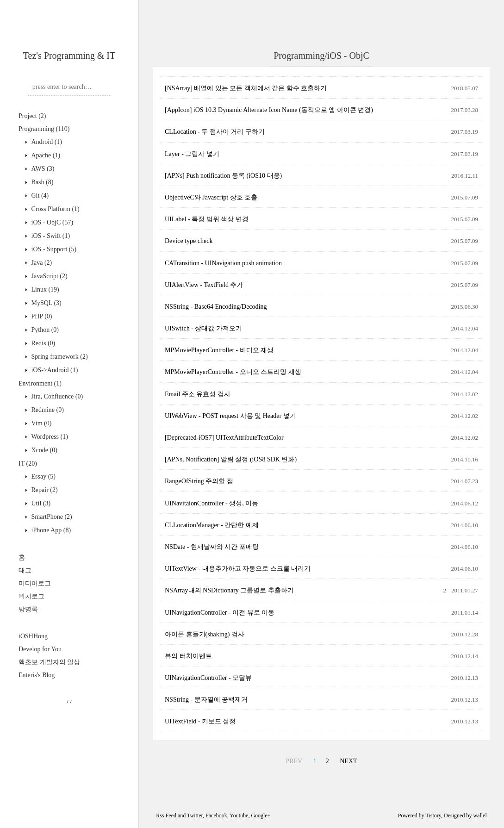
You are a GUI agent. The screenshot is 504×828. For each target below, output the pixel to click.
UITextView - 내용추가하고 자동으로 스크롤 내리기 (238, 569)
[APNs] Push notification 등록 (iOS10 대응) (223, 176)
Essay (43, 476)
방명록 (28, 609)
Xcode (44, 450)
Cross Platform (55, 209)
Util (40, 503)
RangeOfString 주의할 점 (199, 481)
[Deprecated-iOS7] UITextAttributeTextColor (224, 438)
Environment (40, 383)
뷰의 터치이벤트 (188, 656)
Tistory (433, 816)
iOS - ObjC (51, 222)
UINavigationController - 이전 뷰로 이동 (220, 613)
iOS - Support (53, 249)
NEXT (348, 761)
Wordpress (49, 437)
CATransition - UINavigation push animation (223, 263)
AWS (42, 169)
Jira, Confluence (56, 396)
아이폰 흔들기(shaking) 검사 (205, 634)
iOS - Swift (50, 236)
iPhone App (50, 530)
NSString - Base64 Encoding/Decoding (216, 307)
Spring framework (59, 357)
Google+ (261, 816)
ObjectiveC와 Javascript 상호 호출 (211, 197)
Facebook (216, 816)
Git (39, 196)
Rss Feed (166, 816)
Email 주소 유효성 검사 (198, 394)
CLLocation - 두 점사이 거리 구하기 (215, 132)
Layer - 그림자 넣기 (192, 154)
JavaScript (49, 276)
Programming (44, 129)
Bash (41, 182)
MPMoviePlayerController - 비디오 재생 (219, 350)
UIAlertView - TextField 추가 (204, 285)
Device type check (189, 241)
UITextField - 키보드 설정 (200, 721)
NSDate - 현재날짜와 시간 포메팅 (212, 547)
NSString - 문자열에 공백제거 (206, 700)
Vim (40, 423)
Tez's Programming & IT (69, 56)
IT (28, 464)
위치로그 (31, 596)
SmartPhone (51, 517)
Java (41, 263)
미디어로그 (35, 583)
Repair (44, 490)
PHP (41, 316)
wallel (480, 816)
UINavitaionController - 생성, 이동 (212, 503)
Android (46, 142)
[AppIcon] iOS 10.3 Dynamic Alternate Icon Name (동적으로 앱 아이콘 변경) (269, 110)
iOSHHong (33, 636)
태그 (25, 570)
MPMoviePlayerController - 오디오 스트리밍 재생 (233, 372)
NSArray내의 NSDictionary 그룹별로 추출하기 (229, 590)
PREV (294, 761)
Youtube (239, 816)
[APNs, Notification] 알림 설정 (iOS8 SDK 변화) (231, 459)
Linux (44, 289)
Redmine (47, 410)
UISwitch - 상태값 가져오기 (203, 328)
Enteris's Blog (37, 675)
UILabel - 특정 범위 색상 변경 (207, 219)
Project (32, 116)
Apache (45, 155)
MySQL (46, 303)
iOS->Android (54, 370)
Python (44, 330)
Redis (42, 343)
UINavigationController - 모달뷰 (208, 678)
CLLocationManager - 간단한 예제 (212, 525)
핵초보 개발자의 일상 (49, 662)
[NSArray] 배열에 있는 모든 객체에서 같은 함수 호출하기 (246, 88)
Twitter (195, 816)
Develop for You (40, 649)
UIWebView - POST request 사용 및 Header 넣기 (230, 416)
